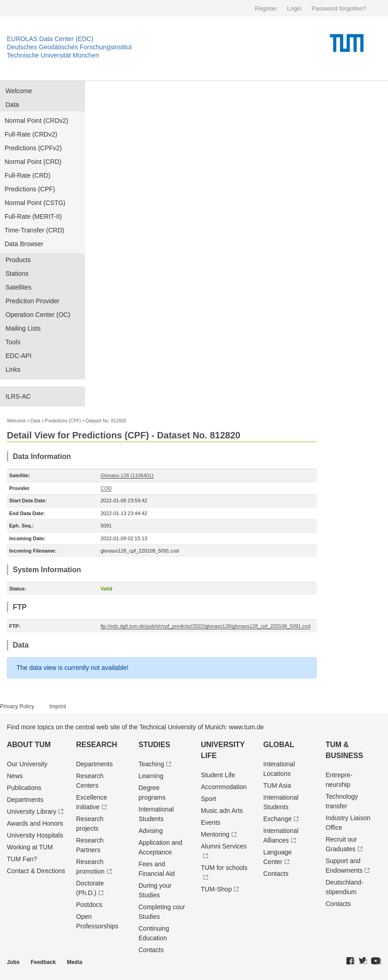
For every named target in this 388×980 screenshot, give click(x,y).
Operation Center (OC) (38, 315)
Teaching (151, 764)
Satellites (19, 287)
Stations (17, 274)
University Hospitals (35, 835)
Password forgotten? (339, 8)
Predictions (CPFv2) (33, 148)
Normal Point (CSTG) (35, 203)
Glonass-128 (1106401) (127, 475)
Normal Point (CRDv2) (36, 121)
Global (279, 745)
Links (13, 369)
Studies (154, 745)
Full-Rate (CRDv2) (31, 134)
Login (294, 8)
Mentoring (215, 834)
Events (211, 822)
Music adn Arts (222, 811)
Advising (151, 831)
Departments (25, 800)
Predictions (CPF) (30, 189)
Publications (24, 788)
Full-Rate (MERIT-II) (33, 216)
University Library (32, 811)
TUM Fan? (22, 859)
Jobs (13, 962)
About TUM (29, 745)
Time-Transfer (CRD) (34, 230)
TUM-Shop (217, 889)
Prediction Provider (32, 301)
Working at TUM (30, 847)
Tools (13, 342)
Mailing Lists (23, 328)
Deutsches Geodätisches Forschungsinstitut (69, 47)
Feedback (43, 962)
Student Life (218, 775)
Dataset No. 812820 (106, 421)
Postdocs (90, 905)
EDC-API (19, 356)
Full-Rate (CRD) (27, 175)
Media (74, 962)
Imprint (58, 706)
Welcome (19, 91)
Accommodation (224, 787)
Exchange (277, 819)
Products (18, 260)
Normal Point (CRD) (33, 162)
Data (12, 105)
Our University (27, 764)
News (15, 776)
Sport (209, 799)
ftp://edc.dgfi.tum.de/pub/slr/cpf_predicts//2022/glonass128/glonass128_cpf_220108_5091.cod (205, 626)
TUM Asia (277, 785)
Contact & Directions (36, 871)
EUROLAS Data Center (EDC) (50, 39)
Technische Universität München (53, 55)
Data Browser (24, 244)
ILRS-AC (18, 396)
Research (97, 745)
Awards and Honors (35, 823)
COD (106, 488)
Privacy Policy (17, 706)
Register (266, 8)
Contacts (151, 950)
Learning (151, 776)
